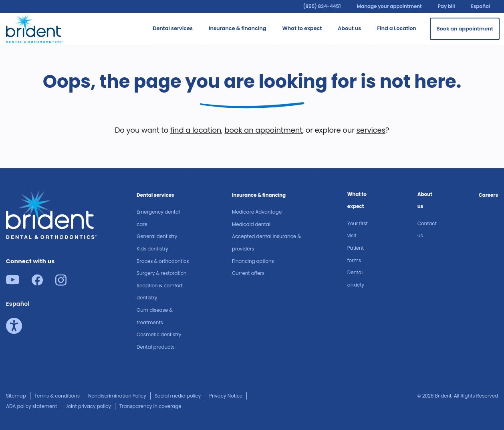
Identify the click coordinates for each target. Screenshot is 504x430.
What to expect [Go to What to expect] (302, 28)
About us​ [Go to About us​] (349, 28)
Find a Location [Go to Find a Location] (397, 28)
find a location (196, 130)
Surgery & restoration (162, 273)
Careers (488, 195)
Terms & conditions (57, 396)
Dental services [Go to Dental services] (173, 28)
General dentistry (157, 236)
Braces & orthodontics (163, 261)
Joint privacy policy (88, 406)
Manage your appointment (389, 6)
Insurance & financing (259, 195)
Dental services (155, 195)
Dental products (156, 347)
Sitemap (16, 396)
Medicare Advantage (257, 212)
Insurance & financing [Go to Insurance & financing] (238, 28)
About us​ (425, 200)
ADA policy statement (31, 406)
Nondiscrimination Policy (117, 396)
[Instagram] (61, 283)
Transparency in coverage (150, 406)
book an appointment (263, 130)
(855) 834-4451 (322, 6)
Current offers (248, 273)
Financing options (253, 261)
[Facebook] (37, 283)
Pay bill (447, 6)
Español (481, 6)
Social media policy (178, 396)
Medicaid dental (251, 224)
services (371, 130)
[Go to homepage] (35, 27)
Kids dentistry (152, 249)
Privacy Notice (226, 396)
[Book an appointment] (465, 29)
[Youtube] (13, 282)
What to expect (357, 200)
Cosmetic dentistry (159, 334)
